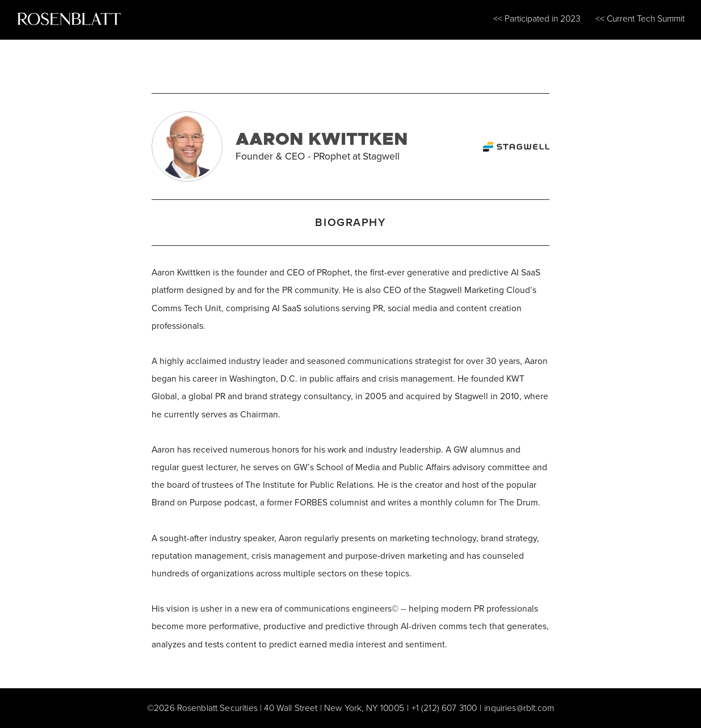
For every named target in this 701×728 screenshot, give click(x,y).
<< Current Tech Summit (640, 18)
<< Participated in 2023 (537, 18)
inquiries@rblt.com (519, 708)
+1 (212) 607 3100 (444, 708)
